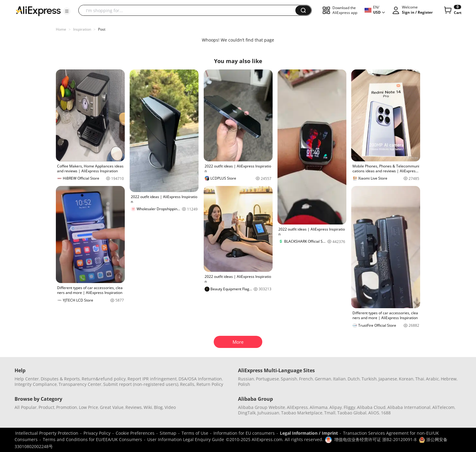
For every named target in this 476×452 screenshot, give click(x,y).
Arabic (432, 379)
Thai (420, 379)
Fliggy (349, 407)
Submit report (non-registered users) (141, 384)
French (306, 379)
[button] (67, 11)
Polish (244, 384)
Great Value (112, 407)
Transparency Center (80, 384)
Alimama (319, 407)
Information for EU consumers (244, 433)
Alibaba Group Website (262, 407)
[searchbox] (189, 10)
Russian (246, 379)
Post (102, 29)
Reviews (134, 407)
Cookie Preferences (135, 433)
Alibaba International (409, 407)
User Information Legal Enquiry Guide (186, 439)
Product (46, 407)
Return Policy (210, 384)
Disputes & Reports (60, 379)
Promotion (67, 407)
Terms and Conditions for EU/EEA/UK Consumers (92, 439)
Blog (158, 407)
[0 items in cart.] (452, 10)
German (323, 379)
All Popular (26, 407)
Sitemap (168, 433)
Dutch (354, 379)
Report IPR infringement (152, 379)
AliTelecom (443, 407)
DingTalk (247, 413)
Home (61, 29)
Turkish (369, 379)
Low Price (88, 407)
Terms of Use (195, 433)
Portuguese (267, 379)
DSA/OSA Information (200, 379)
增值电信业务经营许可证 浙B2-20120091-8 (375, 439)
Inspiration (82, 29)
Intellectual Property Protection (47, 433)
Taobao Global (352, 413)
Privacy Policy (97, 433)
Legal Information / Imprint (309, 433)
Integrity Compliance (36, 384)
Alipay (336, 407)
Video (170, 407)
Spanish (289, 379)
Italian (339, 379)
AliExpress (297, 407)
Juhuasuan (268, 413)
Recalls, (188, 384)
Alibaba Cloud (371, 407)
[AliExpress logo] (38, 11)
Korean (406, 379)
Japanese (388, 379)
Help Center (27, 379)
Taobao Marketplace (302, 413)
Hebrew (449, 379)
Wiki (148, 407)
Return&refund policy (104, 379)
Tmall (330, 413)
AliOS (374, 413)
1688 (386, 413)
